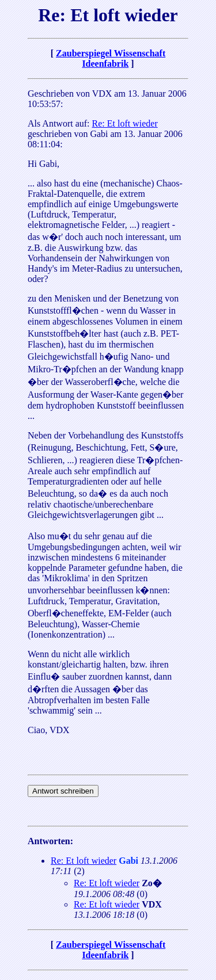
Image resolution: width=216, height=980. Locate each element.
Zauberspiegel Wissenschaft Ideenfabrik (111, 58)
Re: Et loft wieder (125, 123)
